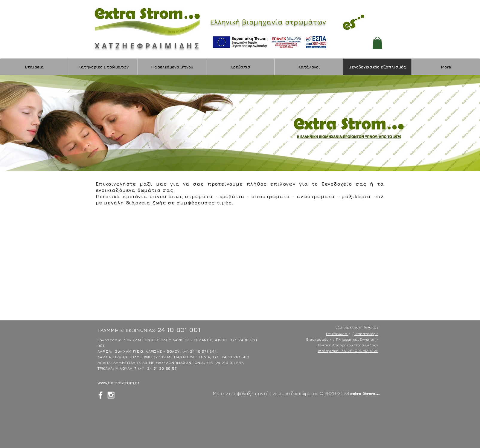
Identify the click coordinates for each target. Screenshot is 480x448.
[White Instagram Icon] (111, 395)
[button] (377, 43)
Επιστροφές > (319, 339)
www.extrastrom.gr (119, 383)
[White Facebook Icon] (100, 395)
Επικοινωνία (337, 334)
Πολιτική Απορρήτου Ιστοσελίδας (346, 345)
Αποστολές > (366, 334)
